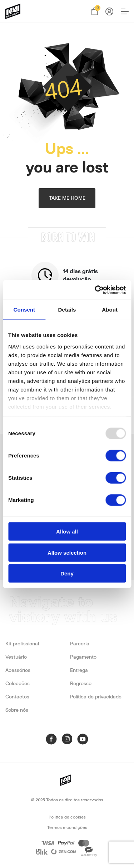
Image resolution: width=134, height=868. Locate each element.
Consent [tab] (24, 310)
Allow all (67, 532)
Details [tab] (67, 310)
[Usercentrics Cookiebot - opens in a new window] (95, 290)
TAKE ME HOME (67, 198)
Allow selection (67, 552)
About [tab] (110, 310)
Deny (67, 573)
